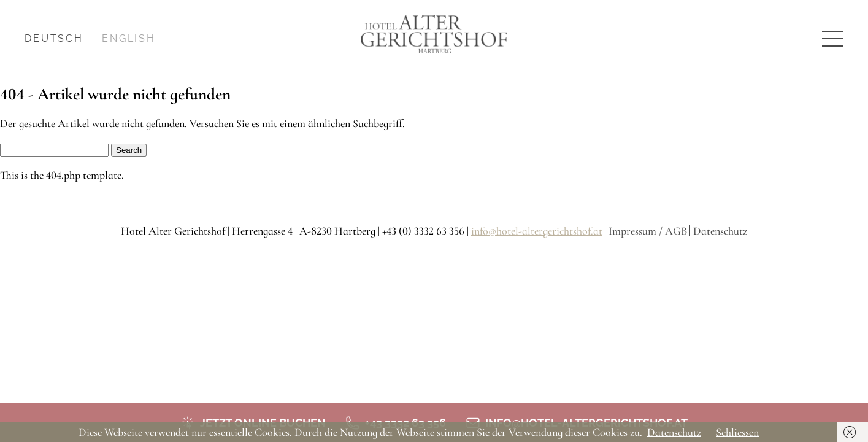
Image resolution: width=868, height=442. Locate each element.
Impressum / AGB (648, 231)
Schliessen (737, 432)
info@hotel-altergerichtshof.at (537, 231)
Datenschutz (720, 231)
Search (129, 150)
